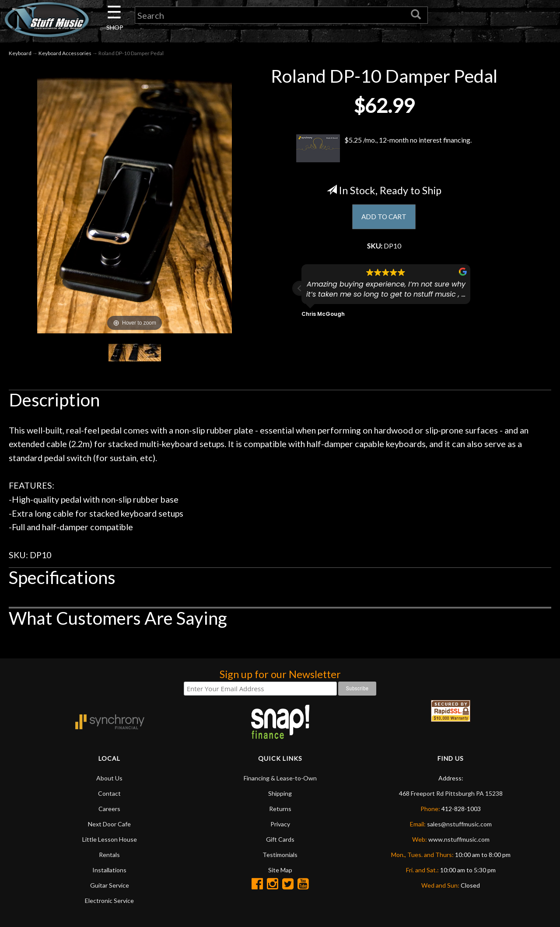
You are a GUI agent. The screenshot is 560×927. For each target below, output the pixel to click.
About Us (109, 781)
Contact (109, 796)
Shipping (280, 796)
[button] (300, 294)
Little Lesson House (110, 842)
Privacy (280, 827)
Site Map (280, 873)
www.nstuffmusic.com (459, 842)
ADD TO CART (384, 220)
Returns (280, 812)
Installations (109, 873)
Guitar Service (110, 888)
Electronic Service (109, 904)
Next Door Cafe (109, 827)
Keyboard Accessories (65, 56)
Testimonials (280, 858)
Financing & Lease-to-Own (280, 781)
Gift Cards (280, 842)
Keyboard (20, 56)
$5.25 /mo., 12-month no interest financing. (384, 151)
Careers (109, 812)
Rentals (109, 858)
